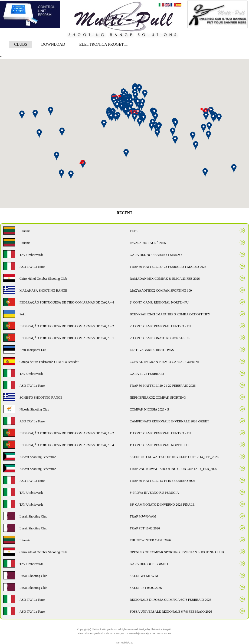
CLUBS (21, 44)
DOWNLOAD (53, 44)
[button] (159, 127)
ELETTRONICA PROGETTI (104, 44)
